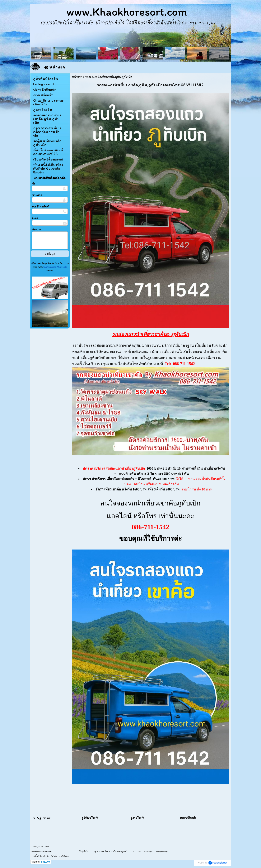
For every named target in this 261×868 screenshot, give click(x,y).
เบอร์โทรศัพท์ (41, 207)
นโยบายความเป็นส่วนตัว (55, 267)
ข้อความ (37, 229)
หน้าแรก (77, 77)
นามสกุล (37, 195)
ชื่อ (34, 184)
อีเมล (35, 218)
